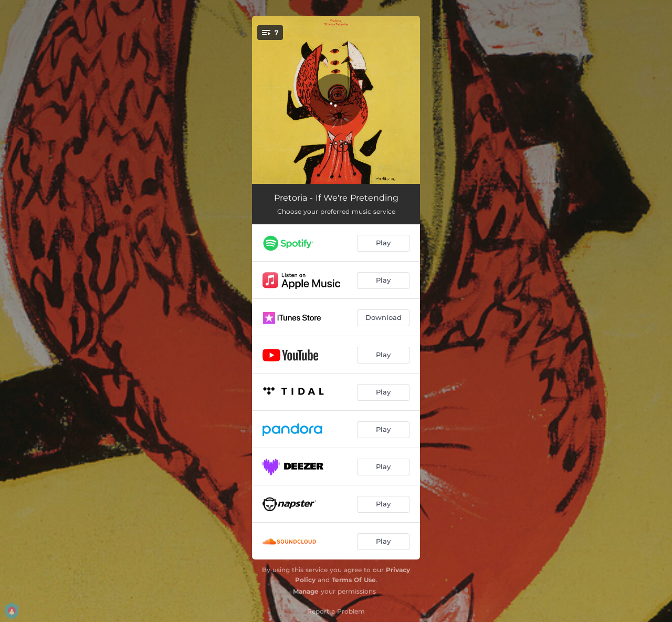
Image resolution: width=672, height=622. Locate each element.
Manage (306, 591)
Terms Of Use (354, 580)
